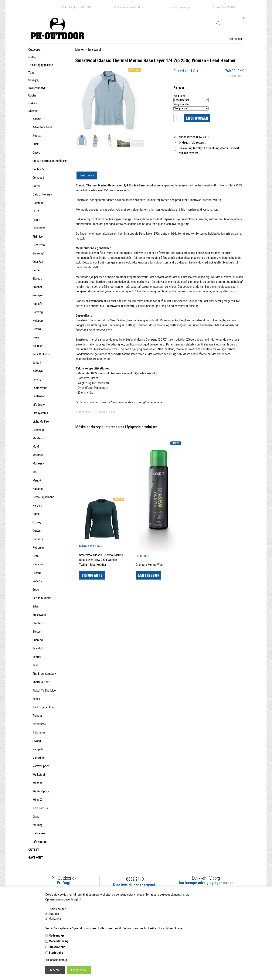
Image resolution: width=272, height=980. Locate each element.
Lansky (37, 379)
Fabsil (36, 220)
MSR (35, 472)
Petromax (38, 547)
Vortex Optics (41, 766)
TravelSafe (39, 724)
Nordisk (37, 505)
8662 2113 (135, 879)
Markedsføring (59, 941)
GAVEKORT (36, 857)
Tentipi (37, 657)
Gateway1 (39, 253)
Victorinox (39, 758)
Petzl (36, 556)
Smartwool (39, 615)
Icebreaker (39, 833)
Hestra (37, 329)
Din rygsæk (236, 39)
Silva (36, 606)
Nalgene (38, 489)
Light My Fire (41, 421)
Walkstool (39, 774)
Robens (37, 581)
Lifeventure (40, 842)
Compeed (38, 178)
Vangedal (38, 749)
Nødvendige (57, 935)
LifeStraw (39, 405)
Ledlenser (39, 396)
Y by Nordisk (40, 808)
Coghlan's (38, 169)
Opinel (36, 514)
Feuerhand (39, 228)
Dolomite (38, 203)
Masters (38, 438)
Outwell (37, 531)
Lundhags (39, 430)
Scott (36, 590)
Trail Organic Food (44, 707)
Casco (36, 152)
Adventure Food (42, 127)
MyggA (37, 480)
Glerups (37, 278)
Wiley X (37, 800)
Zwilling (37, 825)
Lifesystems (40, 413)
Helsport (38, 321)
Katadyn (38, 371)
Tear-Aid (38, 648)
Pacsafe (38, 539)
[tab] (87, 176)
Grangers (38, 295)
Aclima (37, 119)
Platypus (38, 564)
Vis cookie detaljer (57, 960)
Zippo (36, 816)
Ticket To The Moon (45, 690)
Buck (36, 144)
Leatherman (40, 388)
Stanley (37, 623)
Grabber (37, 287)
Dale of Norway (42, 194)
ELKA (36, 211)
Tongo (36, 699)
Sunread (38, 640)
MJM (36, 447)
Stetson (37, 631)
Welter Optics (41, 791)
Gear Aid (38, 262)
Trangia (37, 716)
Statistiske (56, 953)
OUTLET (34, 850)
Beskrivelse (87, 175)
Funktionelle (57, 947)
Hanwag (38, 312)
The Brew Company (44, 674)
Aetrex (37, 136)
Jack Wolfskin (41, 354)
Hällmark (38, 346)
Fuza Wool (39, 245)
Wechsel (38, 783)
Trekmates (39, 732)
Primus (37, 573)
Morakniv (38, 463)
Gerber (37, 270)
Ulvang (37, 741)
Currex (36, 186)
